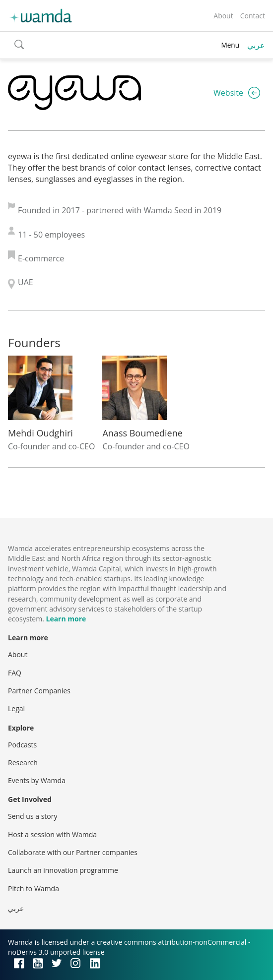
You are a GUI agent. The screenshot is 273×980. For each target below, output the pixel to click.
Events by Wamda (37, 780)
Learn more (66, 619)
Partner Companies (39, 691)
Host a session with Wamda (52, 834)
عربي (256, 45)
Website (228, 93)
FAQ (15, 673)
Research (23, 763)
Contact (253, 16)
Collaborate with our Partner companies (73, 852)
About (223, 16)
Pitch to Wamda (34, 888)
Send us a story (33, 816)
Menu (230, 45)
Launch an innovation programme (63, 870)
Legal (16, 708)
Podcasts (22, 745)
